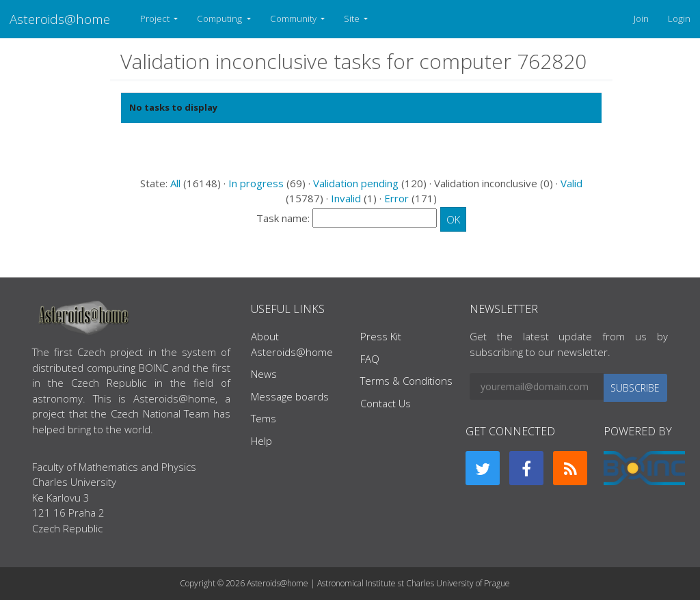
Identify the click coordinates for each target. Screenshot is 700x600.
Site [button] (353, 18)
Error (396, 198)
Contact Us (386, 403)
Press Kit (381, 336)
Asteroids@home (60, 19)
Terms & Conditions (406, 381)
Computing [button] (220, 18)
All (175, 183)
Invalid (346, 198)
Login (679, 18)
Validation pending (356, 183)
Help (261, 441)
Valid (571, 183)
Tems (264, 418)
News (264, 374)
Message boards (290, 396)
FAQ (370, 359)
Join (641, 18)
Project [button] (156, 18)
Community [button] (294, 18)
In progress (256, 183)
